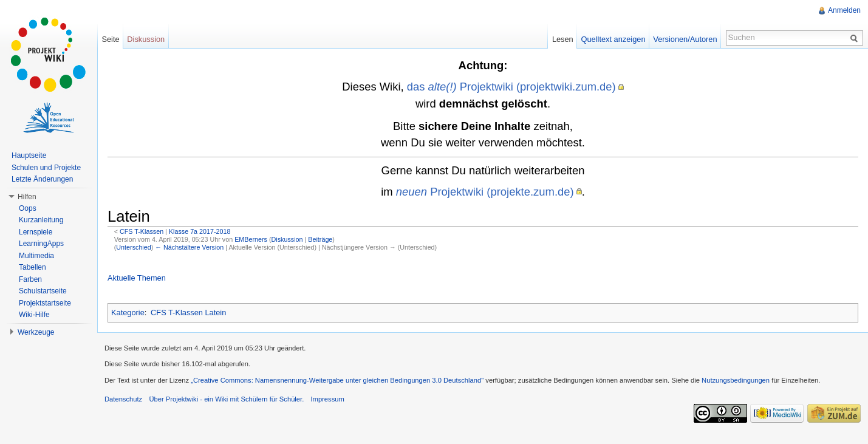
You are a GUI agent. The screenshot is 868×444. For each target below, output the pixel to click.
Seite (110, 39)
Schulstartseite (43, 291)
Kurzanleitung (41, 220)
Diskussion (287, 239)
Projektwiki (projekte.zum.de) (485, 192)
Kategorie (128, 313)
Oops (28, 208)
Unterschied (133, 247)
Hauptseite (29, 155)
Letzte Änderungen (42, 179)
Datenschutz (123, 399)
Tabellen (32, 267)
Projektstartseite (45, 303)
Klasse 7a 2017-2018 (200, 231)
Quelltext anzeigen (613, 39)
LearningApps (41, 244)
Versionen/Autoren (685, 39)
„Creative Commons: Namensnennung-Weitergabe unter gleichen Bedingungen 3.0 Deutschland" (337, 380)
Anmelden (844, 10)
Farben (30, 279)
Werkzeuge (36, 332)
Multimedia (36, 256)
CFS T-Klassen (142, 231)
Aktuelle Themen (137, 278)
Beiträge (320, 239)
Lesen (563, 39)
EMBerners (251, 239)
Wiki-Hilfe (34, 315)
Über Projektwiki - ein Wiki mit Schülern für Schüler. (226, 399)
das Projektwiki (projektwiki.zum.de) (511, 87)
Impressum (327, 399)
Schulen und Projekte (46, 168)
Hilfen (27, 197)
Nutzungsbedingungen (736, 380)
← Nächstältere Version (189, 247)
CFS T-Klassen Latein (188, 313)
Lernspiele (36, 232)
